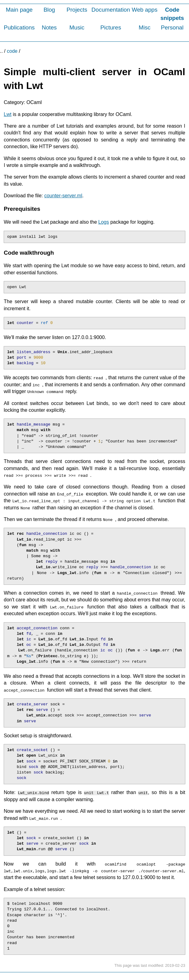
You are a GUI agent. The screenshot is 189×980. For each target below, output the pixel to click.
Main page (19, 10)
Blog (49, 10)
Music (77, 27)
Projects (77, 10)
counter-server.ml (63, 196)
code (12, 51)
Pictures (111, 27)
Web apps (145, 10)
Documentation (111, 10)
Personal (172, 27)
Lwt (8, 114)
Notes (49, 27)
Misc (144, 27)
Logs (104, 222)
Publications (19, 27)
